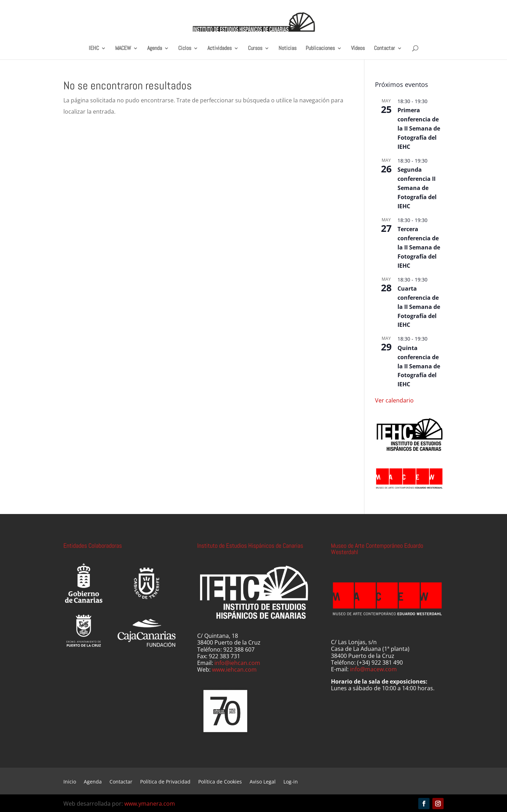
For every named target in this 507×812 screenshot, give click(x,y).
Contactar (384, 48)
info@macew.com (373, 669)
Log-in (291, 782)
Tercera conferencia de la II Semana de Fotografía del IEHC (419, 247)
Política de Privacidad (165, 782)
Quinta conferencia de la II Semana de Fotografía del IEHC (419, 366)
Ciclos (185, 48)
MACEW (123, 48)
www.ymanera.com (150, 804)
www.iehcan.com (234, 670)
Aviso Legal (263, 782)
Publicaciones (320, 48)
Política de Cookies (220, 782)
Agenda (155, 48)
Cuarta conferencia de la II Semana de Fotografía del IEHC (419, 307)
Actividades (220, 48)
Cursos (255, 48)
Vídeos (358, 48)
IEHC (94, 48)
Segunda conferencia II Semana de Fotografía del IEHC (417, 188)
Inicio (70, 782)
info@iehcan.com (237, 663)
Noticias (287, 48)
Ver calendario (394, 400)
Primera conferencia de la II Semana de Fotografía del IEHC (419, 128)
